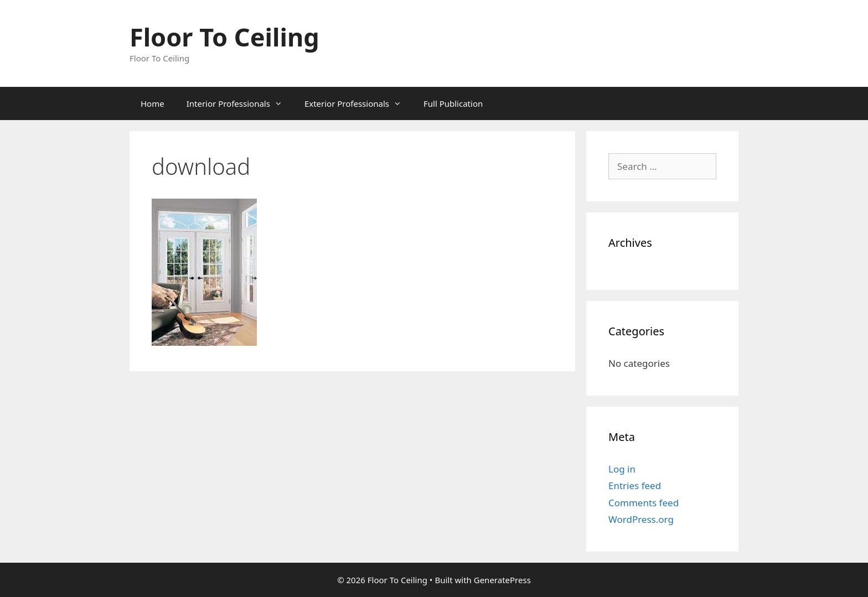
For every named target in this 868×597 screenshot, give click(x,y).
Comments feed (644, 503)
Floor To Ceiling (224, 37)
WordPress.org (641, 519)
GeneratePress (502, 580)
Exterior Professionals (358, 103)
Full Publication (453, 103)
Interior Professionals (240, 103)
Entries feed (635, 486)
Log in (622, 469)
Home (153, 103)
